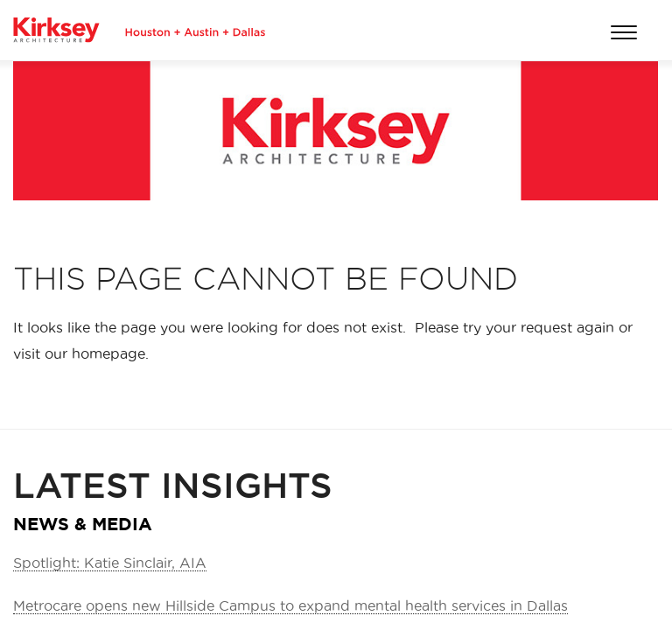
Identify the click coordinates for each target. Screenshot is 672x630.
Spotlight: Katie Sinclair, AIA (110, 563)
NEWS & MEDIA (83, 524)
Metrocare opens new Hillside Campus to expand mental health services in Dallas (290, 605)
